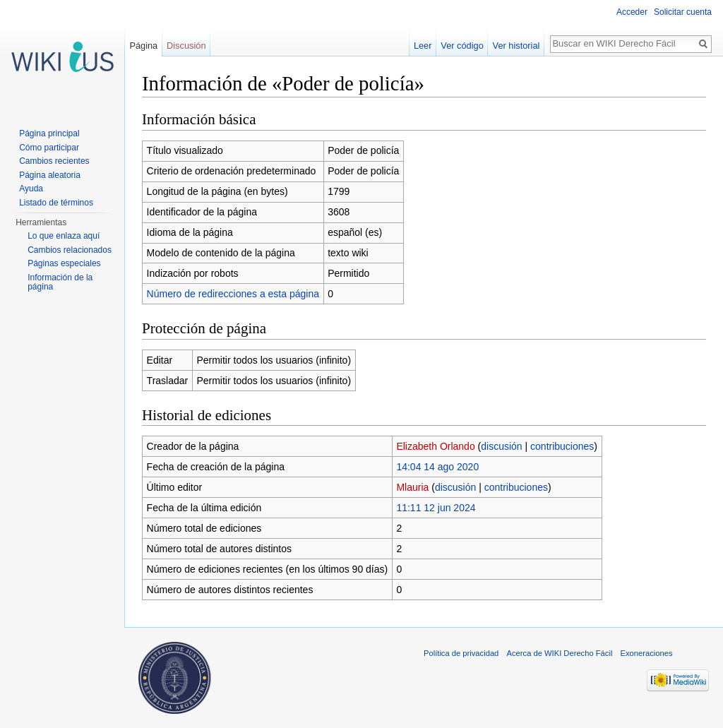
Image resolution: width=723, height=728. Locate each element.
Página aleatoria (50, 175)
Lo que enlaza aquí (64, 236)
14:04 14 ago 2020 (437, 467)
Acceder (632, 12)
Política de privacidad (461, 653)
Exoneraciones (647, 653)
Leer (423, 46)
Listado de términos (56, 203)
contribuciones (562, 446)
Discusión (186, 46)
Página (143, 46)
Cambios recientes (54, 161)
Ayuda (31, 189)
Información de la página (60, 282)
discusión (501, 446)
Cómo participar (49, 148)
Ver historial (516, 46)
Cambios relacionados (70, 250)
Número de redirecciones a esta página (233, 294)
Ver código (462, 46)
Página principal (49, 133)
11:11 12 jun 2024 (436, 508)
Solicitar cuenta (683, 12)
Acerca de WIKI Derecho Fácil (560, 653)
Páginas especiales (64, 263)
